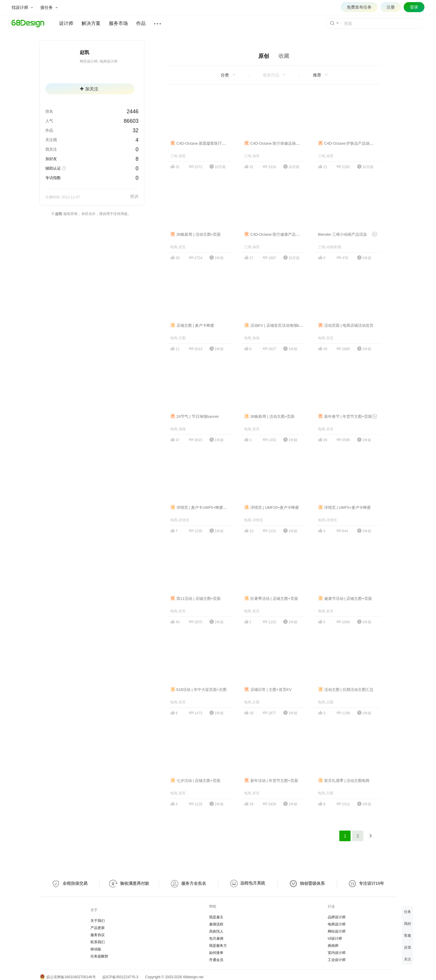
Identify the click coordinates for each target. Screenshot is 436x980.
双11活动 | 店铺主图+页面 (195, 599)
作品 (141, 23)
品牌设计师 (337, 917)
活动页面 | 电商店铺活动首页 (346, 325)
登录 (414, 7)
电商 (174, 247)
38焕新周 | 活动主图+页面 (195, 234)
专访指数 (53, 178)
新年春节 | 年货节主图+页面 (345, 416)
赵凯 (59, 214)
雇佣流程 (216, 924)
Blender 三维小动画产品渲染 (342, 234)
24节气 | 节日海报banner (195, 416)
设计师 (66, 23)
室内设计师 (337, 953)
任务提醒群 (99, 956)
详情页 (184, 520)
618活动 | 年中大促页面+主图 (199, 690)
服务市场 (118, 23)
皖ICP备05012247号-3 (120, 977)
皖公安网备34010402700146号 (68, 977)
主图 (182, 338)
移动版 (96, 949)
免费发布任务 (359, 7)
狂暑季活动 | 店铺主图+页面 (271, 599)
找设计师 (22, 7)
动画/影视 (334, 247)
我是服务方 (218, 946)
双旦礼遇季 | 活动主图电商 (344, 781)
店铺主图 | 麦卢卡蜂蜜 (192, 325)
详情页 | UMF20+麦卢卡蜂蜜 (272, 507)
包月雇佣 (216, 938)
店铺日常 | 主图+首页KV (268, 690)
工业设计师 (337, 960)
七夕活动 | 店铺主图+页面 (195, 781)
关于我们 (98, 921)
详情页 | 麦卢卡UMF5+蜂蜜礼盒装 (202, 507)
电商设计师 (337, 924)
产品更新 (98, 928)
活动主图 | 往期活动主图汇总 (346, 690)
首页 (182, 247)
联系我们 (98, 942)
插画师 (333, 946)
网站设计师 (337, 931)
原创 (264, 56)
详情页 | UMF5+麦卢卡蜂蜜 (344, 507)
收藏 (284, 56)
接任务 (49, 7)
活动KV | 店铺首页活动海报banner (277, 325)
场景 (182, 156)
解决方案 (91, 23)
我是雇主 (216, 917)
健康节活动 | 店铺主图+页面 (345, 599)
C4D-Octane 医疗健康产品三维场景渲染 (281, 234)
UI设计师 (335, 938)
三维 (174, 156)
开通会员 (216, 960)
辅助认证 (53, 168)
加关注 (89, 89)
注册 (391, 7)
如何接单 (216, 953)
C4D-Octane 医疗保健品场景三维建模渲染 (283, 143)
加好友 (51, 159)
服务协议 (98, 935)
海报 (256, 338)
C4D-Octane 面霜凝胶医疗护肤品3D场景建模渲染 (216, 143)
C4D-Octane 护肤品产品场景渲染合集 (353, 143)
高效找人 (216, 931)
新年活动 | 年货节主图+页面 (271, 781)
